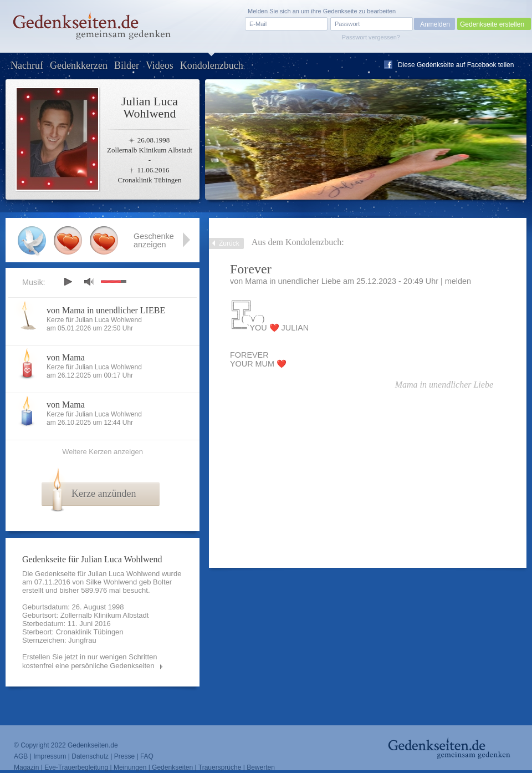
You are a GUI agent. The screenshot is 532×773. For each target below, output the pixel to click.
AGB (21, 756)
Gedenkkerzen (79, 65)
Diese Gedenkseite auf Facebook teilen (456, 65)
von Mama (66, 357)
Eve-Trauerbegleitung (76, 767)
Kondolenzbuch (212, 65)
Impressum (50, 756)
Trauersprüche (220, 767)
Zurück (229, 243)
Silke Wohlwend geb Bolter (129, 582)
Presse (124, 756)
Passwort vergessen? (371, 37)
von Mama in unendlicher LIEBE (106, 310)
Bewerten (261, 767)
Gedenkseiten (172, 767)
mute (89, 281)
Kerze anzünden (104, 494)
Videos (160, 65)
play (68, 282)
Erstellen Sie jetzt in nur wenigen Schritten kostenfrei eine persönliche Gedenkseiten (90, 661)
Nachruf (27, 65)
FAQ (147, 756)
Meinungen (130, 767)
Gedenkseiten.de (93, 745)
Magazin (26, 767)
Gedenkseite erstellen (492, 24)
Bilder (127, 65)
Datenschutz (90, 756)
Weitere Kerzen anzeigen (103, 452)
